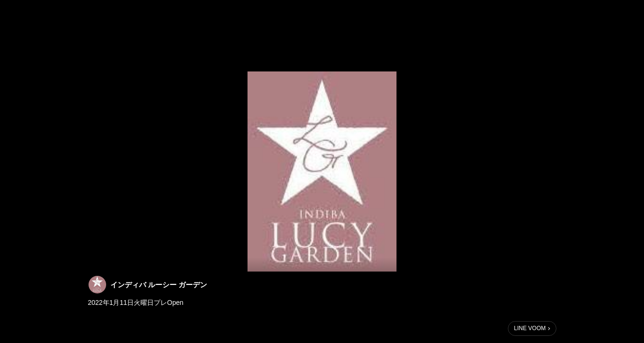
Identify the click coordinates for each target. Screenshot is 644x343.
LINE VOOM (530, 328)
